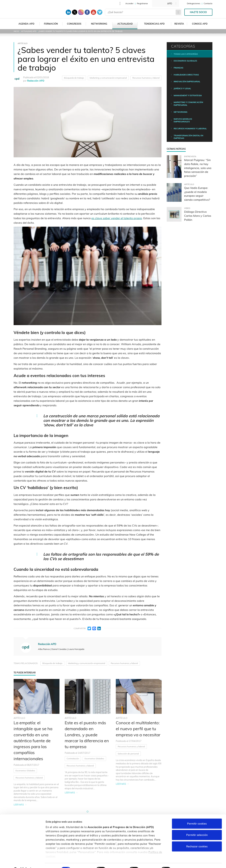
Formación (51, 24)
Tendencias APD (154, 24)
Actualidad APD (29, 31)
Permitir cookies (197, 815)
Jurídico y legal (182, 89)
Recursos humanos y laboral (146, 78)
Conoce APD (200, 24)
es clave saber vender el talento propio (117, 218)
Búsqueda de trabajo (74, 78)
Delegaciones (194, 3)
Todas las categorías (186, 54)
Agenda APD (26, 24)
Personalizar (185, 861)
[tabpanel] (37, 743)
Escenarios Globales (25, 771)
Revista (179, 24)
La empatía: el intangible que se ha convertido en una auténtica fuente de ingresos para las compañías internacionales (33, 741)
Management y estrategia (188, 95)
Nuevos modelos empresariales (183, 120)
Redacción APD (36, 81)
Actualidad (125, 24)
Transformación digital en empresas (188, 137)
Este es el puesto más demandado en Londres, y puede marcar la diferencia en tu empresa (87, 735)
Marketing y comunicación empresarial (108, 78)
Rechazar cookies (197, 838)
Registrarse (142, 3)
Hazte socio (198, 12)
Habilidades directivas (186, 75)
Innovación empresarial (187, 82)
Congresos (74, 24)
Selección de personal (128, 754)
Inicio (16, 31)
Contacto (208, 3)
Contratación (73, 758)
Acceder (129, 3)
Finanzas (178, 68)
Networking (99, 24)
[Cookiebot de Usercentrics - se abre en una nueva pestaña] (23, 861)
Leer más (19, 805)
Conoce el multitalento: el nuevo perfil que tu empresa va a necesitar (138, 729)
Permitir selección (197, 826)
